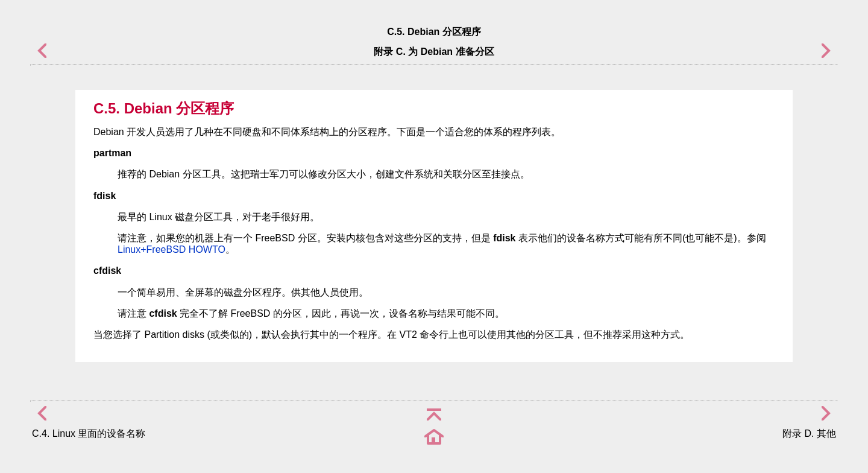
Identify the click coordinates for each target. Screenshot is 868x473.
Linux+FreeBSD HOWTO (171, 249)
